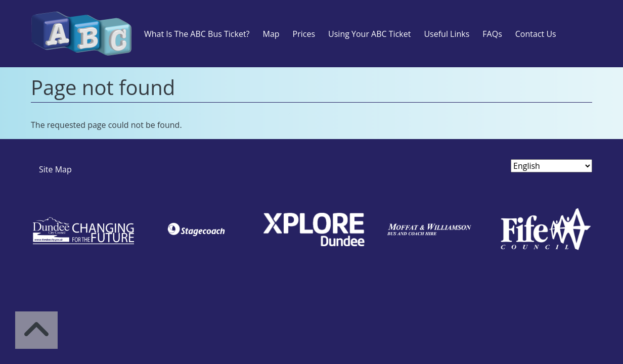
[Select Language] (551, 166)
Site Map (55, 169)
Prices (304, 34)
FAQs (492, 34)
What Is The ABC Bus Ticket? (197, 34)
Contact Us (536, 34)
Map (271, 34)
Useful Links (447, 34)
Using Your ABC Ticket (369, 34)
